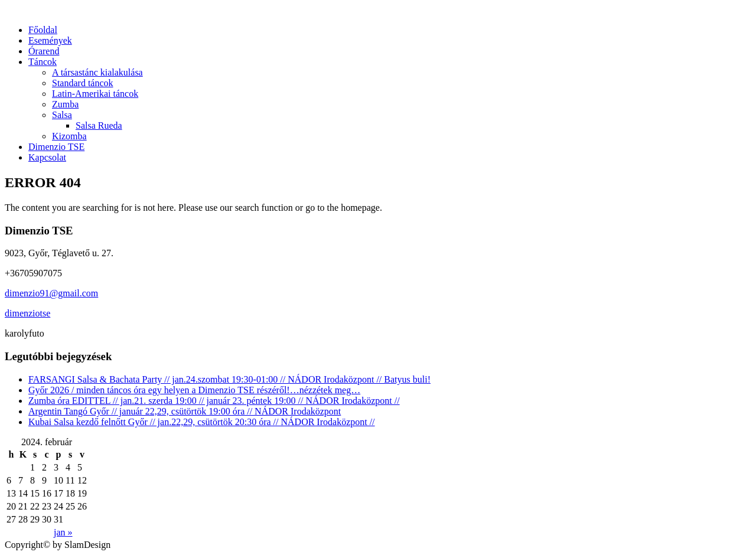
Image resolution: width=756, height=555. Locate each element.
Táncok (43, 62)
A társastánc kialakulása (97, 72)
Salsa (62, 115)
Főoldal (43, 30)
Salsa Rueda (99, 125)
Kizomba (69, 136)
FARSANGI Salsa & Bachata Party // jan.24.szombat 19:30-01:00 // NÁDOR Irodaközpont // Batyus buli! (229, 379)
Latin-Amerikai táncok (95, 94)
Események (50, 40)
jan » (63, 532)
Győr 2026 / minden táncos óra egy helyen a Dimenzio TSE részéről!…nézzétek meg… (194, 390)
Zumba (65, 104)
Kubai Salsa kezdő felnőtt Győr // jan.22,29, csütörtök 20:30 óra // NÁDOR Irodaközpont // (202, 422)
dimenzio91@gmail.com (51, 293)
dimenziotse (27, 313)
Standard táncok (83, 83)
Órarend (44, 51)
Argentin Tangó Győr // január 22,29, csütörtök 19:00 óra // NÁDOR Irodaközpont (185, 411)
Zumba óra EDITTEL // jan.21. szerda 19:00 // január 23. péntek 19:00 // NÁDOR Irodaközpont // (214, 401)
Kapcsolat (47, 157)
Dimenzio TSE (56, 147)
